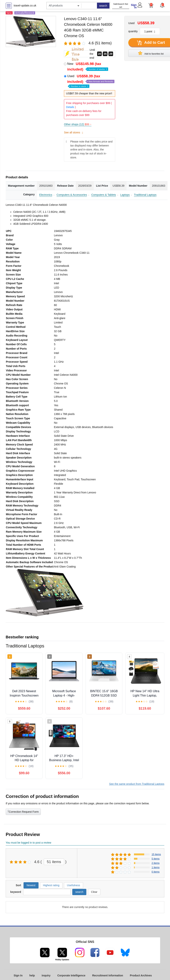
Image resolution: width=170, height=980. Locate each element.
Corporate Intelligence (71, 975)
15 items (156, 854)
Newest (31, 885)
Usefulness (74, 885)
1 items (156, 867)
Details (70, 107)
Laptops (125, 195)
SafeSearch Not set (121, 6)
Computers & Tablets (104, 195)
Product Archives (141, 975)
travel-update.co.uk (25, 5)
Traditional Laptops (145, 195)
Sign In (134, 6)
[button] (162, 5)
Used (91, 81)
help (32, 975)
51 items (54, 862)
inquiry (46, 975)
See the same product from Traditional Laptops (137, 784)
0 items (156, 872)
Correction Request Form (23, 811)
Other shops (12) (78, 124)
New (88, 67)
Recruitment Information (108, 975)
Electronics (46, 195)
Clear (94, 892)
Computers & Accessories (72, 195)
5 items (156, 859)
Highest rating (51, 885)
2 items (156, 863)
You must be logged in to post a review (28, 843)
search (103, 6)
